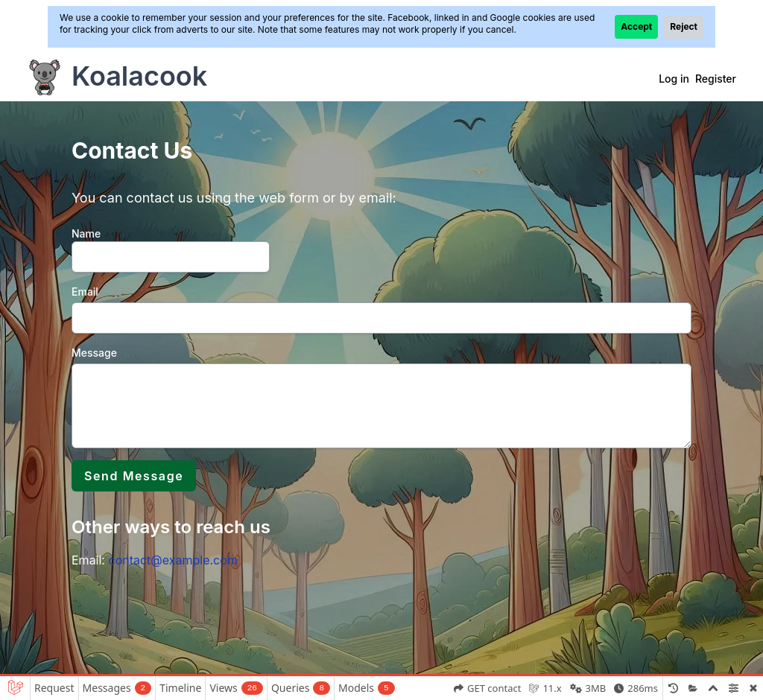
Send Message (134, 476)
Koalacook (139, 76)
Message (94, 353)
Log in (674, 79)
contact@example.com (172, 560)
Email (85, 292)
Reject (684, 26)
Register (716, 79)
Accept (636, 26)
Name (86, 233)
